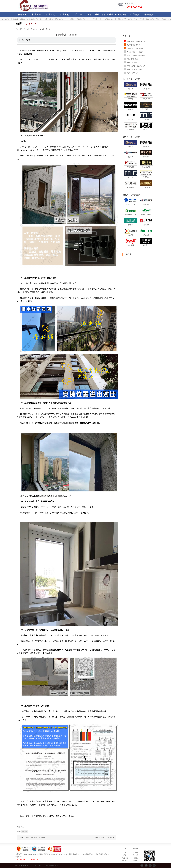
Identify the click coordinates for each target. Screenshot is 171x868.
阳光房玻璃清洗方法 (107, 837)
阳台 (41, 513)
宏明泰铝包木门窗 (131, 215)
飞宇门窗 (131, 99)
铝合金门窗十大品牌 (47, 19)
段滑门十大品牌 (104, 19)
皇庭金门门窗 (146, 187)
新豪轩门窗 (146, 89)
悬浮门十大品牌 (127, 19)
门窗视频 (65, 14)
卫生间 (34, 513)
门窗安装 (50, 59)
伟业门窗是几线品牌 (135, 69)
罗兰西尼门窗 (146, 109)
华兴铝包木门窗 (146, 215)
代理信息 (135, 14)
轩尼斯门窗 (146, 99)
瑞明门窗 (131, 225)
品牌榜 (79, 14)
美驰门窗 (146, 225)
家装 (75, 59)
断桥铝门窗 (121, 14)
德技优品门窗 (146, 167)
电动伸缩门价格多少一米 (136, 41)
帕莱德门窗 (131, 187)
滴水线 (53, 278)
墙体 (75, 717)
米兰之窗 (146, 235)
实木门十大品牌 (116, 19)
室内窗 (74, 641)
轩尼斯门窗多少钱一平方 (136, 55)
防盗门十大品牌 (80, 19)
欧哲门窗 (131, 119)
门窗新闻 (36, 14)
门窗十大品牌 (93, 14)
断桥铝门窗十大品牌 (17, 19)
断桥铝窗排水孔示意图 (135, 48)
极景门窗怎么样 (133, 73)
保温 (60, 408)
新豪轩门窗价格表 (134, 45)
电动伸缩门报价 (133, 59)
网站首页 (22, 14)
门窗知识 (50, 14)
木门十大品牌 (59, 19)
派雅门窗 (146, 157)
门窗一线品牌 (107, 14)
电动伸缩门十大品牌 (32, 19)
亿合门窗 (146, 119)
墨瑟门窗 (131, 157)
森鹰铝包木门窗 (131, 205)
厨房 (28, 513)
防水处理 (48, 423)
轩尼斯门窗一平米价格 (135, 52)
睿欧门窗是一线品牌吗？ (136, 66)
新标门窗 (131, 109)
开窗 (86, 298)
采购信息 (149, 14)
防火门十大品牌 (139, 19)
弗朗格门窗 (131, 245)
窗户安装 (28, 136)
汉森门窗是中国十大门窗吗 (35, 837)
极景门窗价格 (132, 62)
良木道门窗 (146, 129)
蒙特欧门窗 (131, 129)
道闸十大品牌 (150, 19)
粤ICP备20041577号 (22, 865)
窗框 (37, 292)
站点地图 (125, 858)
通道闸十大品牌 (161, 19)
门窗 (84, 51)
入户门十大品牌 (92, 19)
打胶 (45, 496)
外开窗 (29, 298)
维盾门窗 (131, 235)
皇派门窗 (131, 89)
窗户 (56, 150)
